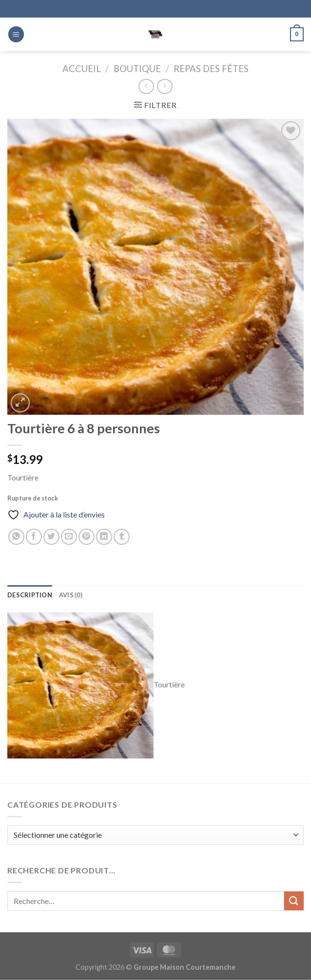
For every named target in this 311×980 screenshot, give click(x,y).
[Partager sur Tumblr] (122, 537)
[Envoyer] (294, 901)
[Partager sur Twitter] (51, 537)
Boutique (137, 69)
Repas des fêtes (211, 69)
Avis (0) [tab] (71, 595)
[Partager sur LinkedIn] (104, 537)
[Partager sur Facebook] (34, 537)
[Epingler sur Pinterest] (87, 537)
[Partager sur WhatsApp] (16, 537)
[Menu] (16, 34)
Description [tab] (30, 595)
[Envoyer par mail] (69, 537)
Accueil (82, 69)
